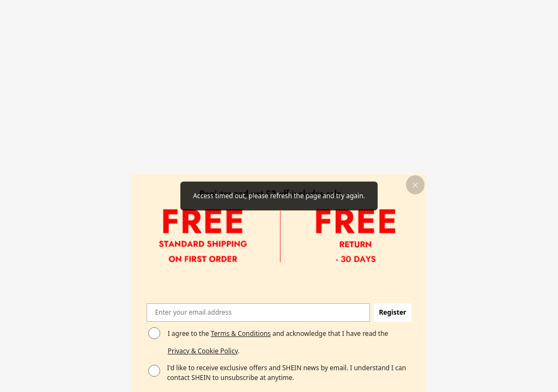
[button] (416, 185)
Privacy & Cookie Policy (203, 351)
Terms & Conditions (241, 333)
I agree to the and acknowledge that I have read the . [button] (278, 342)
